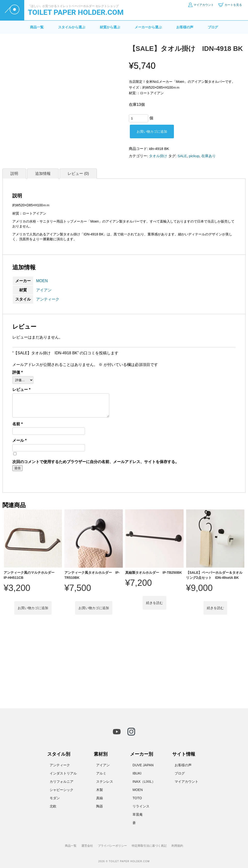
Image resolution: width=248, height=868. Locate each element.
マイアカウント (186, 782)
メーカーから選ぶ (148, 27)
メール (19, 441)
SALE (182, 156)
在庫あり (209, 156)
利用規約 (177, 846)
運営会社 (87, 846)
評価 (18, 372)
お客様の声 (185, 27)
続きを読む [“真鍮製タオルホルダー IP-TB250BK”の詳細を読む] (155, 603)
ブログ (213, 27)
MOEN (42, 281)
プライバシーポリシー (112, 846)
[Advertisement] (124, 664)
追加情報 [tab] (43, 174)
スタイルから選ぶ (72, 27)
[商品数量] (139, 118)
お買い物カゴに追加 (152, 132)
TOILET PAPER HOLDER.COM (76, 12)
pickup (194, 156)
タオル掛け (158, 156)
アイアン (44, 290)
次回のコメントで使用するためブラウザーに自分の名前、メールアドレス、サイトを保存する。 (96, 462)
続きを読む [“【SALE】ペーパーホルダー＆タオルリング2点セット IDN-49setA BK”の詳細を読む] (215, 608)
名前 (18, 424)
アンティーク (48, 299)
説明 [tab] (14, 174)
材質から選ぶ (110, 27)
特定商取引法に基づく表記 (149, 846)
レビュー (21, 390)
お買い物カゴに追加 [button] (33, 608)
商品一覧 (37, 27)
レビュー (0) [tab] (78, 174)
